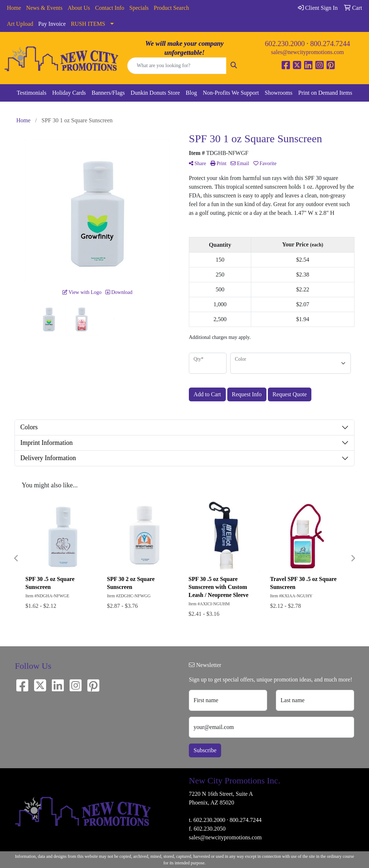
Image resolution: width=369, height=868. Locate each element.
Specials (139, 8)
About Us (79, 8)
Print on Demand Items (325, 93)
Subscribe (205, 750)
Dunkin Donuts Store (155, 93)
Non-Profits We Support (231, 93)
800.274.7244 (330, 44)
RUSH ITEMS (88, 24)
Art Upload (20, 24)
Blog (191, 93)
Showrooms (278, 93)
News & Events (44, 8)
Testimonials (32, 93)
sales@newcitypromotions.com (308, 52)
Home (14, 8)
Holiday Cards (69, 93)
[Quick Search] (177, 66)
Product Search (171, 8)
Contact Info (109, 8)
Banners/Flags (108, 93)
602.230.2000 (285, 44)
